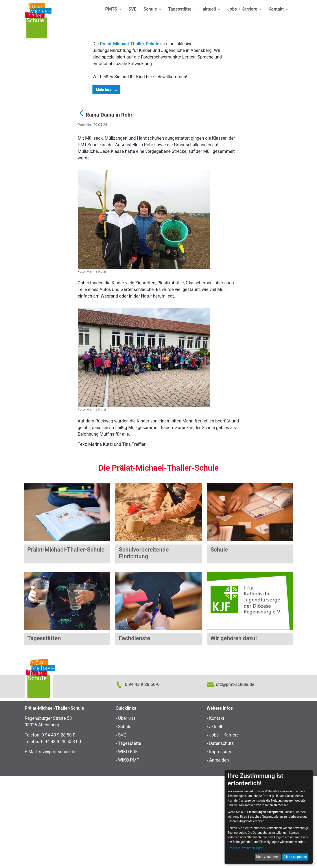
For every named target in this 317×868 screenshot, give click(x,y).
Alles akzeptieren (295, 857)
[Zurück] (81, 206)
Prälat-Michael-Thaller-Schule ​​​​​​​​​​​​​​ (66, 642)
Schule (125, 819)
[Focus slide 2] (151, 109)
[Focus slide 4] (166, 109)
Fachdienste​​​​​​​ (135, 731)
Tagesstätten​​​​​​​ (44, 731)
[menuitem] (113, 9)
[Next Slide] (293, 68)
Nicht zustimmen (268, 857)
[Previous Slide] (24, 68)
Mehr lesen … (106, 182)
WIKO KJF (128, 844)
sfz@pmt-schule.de (58, 844)
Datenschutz (221, 836)
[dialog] (269, 817)
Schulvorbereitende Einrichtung (144, 645)
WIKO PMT (129, 852)
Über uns (127, 811)
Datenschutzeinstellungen (245, 848)
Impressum (220, 844)
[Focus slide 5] (174, 109)
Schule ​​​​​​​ (219, 642)
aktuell (216, 819)
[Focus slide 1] (143, 109)
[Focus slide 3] (158, 109)
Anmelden (219, 852)
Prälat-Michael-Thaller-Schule (130, 136)
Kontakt (217, 811)
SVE (122, 827)
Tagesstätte (130, 836)
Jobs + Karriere (224, 827)
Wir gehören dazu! (234, 731)
